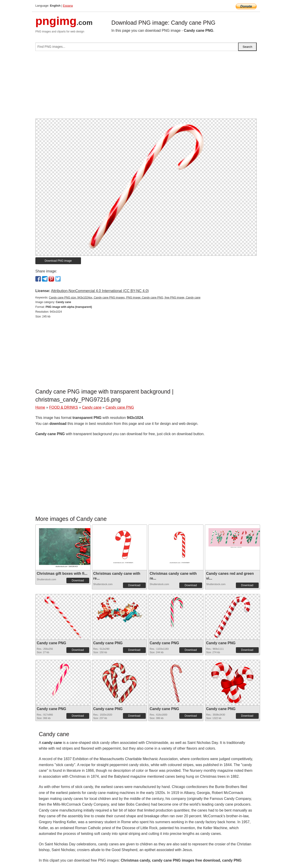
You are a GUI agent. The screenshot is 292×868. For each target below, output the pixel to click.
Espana (68, 6)
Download (78, 580)
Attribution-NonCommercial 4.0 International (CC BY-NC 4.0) (100, 291)
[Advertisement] (146, 87)
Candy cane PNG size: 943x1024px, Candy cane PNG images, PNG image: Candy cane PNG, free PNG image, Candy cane (125, 298)
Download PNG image (58, 261)
